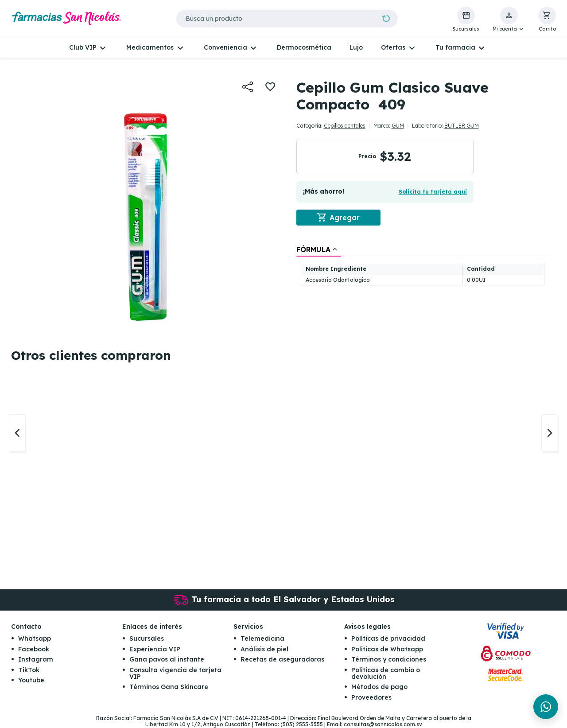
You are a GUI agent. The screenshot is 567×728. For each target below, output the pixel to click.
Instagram (36, 660)
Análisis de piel (264, 649)
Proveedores (371, 697)
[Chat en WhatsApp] (546, 707)
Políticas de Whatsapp (387, 649)
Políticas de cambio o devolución (386, 673)
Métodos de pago (379, 687)
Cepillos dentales (345, 126)
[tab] (319, 249)
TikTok (29, 670)
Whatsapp (35, 639)
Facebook (34, 649)
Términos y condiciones (389, 660)
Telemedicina (262, 639)
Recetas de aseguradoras (282, 660)
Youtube (31, 681)
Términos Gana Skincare (169, 687)
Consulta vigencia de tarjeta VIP (175, 673)
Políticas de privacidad (388, 639)
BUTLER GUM (462, 126)
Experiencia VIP (155, 649)
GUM (398, 126)
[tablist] (423, 266)
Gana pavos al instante (167, 660)
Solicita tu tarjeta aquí (433, 192)
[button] (509, 19)
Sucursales (147, 639)
